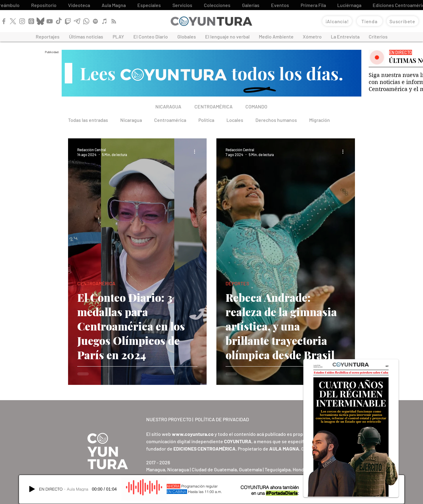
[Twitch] (68, 21)
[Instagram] (22, 21)
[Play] (32, 489)
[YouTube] (50, 21)
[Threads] (31, 21)
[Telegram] (77, 21)
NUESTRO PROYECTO (169, 419)
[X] (13, 21)
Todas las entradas (88, 120)
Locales (235, 120)
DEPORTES (237, 283)
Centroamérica (170, 120)
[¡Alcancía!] (337, 21)
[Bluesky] (40, 21)
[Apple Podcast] (105, 21)
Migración (320, 120)
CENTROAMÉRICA (96, 283)
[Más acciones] (197, 152)
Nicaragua (131, 120)
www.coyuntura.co (193, 434)
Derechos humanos (276, 120)
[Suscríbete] (403, 21)
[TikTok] (59, 21)
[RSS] (114, 21)
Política (206, 120)
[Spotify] (95, 21)
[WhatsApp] (86, 21)
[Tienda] (370, 21)
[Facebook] (4, 21)
